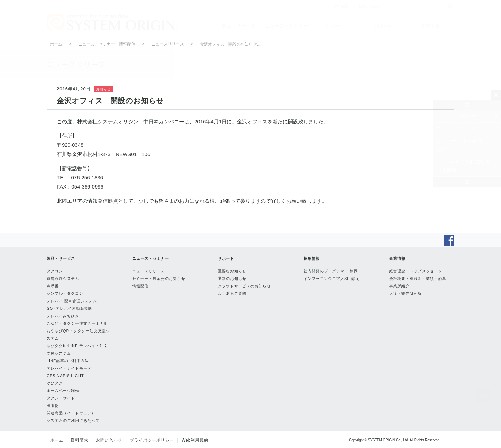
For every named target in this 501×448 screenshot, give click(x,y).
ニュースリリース (457, 128)
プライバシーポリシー (152, 440)
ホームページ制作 (63, 391)
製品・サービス (239, 26)
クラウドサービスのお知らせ (244, 286)
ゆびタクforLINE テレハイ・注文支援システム (77, 350)
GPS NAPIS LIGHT (65, 376)
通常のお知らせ (232, 279)
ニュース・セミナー (287, 26)
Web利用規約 (195, 440)
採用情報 (382, 26)
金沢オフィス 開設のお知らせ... (230, 44)
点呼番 (53, 286)
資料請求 (80, 440)
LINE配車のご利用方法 (68, 361)
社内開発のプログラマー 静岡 (331, 271)
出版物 (53, 406)
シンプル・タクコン (65, 293)
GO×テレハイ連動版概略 (70, 308)
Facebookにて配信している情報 (463, 166)
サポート (334, 26)
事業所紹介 (399, 286)
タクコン (55, 271)
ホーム (56, 44)
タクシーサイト (61, 398)
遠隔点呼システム (63, 279)
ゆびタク (55, 383)
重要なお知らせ (232, 271)
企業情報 (430, 26)
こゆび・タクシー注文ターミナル (77, 323)
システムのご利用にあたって (73, 420)
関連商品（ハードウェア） (71, 413)
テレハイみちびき (63, 316)
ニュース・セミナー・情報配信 (107, 44)
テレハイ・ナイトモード (69, 368)
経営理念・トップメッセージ (416, 271)
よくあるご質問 (232, 293)
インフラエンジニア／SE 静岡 (332, 279)
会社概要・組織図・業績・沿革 (418, 279)
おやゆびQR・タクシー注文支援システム (78, 335)
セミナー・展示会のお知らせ (462, 145)
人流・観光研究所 (405, 293)
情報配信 (140, 286)
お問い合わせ (109, 440)
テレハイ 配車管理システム (72, 301)
